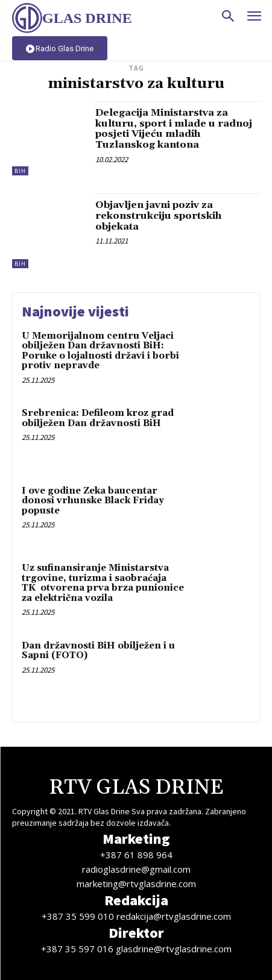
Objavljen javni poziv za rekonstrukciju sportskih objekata (158, 215)
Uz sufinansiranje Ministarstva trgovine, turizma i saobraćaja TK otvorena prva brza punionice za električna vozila (103, 583)
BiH (20, 171)
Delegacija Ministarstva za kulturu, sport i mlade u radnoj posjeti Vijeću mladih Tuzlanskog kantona (174, 129)
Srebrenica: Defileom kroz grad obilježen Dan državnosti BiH (98, 418)
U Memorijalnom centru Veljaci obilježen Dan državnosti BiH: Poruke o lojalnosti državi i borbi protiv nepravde (100, 351)
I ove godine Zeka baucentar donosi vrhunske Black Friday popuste (93, 501)
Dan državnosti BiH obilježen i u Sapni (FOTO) (98, 651)
